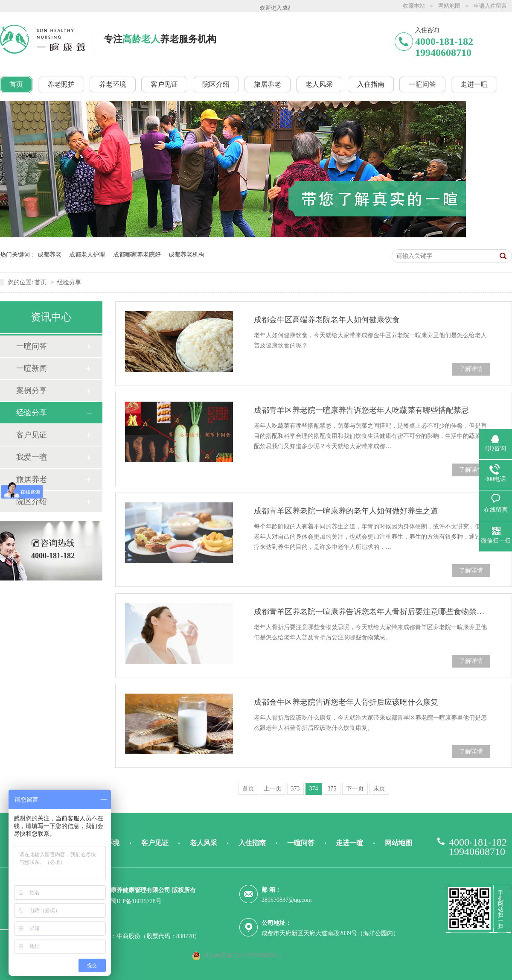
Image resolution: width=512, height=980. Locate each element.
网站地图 (449, 6)
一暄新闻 (32, 368)
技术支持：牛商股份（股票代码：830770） (143, 936)
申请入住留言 (490, 6)
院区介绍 (32, 502)
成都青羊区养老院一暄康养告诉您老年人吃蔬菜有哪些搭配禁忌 (361, 410)
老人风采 (204, 843)
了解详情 (471, 369)
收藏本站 (414, 6)
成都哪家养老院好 (137, 255)
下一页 (355, 789)
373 (295, 789)
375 (332, 789)
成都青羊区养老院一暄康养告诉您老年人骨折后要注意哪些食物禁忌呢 (372, 612)
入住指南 (252, 843)
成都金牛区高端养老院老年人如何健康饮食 (327, 320)
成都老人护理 (87, 255)
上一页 (273, 789)
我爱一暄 (32, 457)
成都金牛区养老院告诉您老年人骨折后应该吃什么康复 (346, 702)
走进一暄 (349, 843)
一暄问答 (32, 346)
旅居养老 (32, 479)
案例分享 (32, 391)
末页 (379, 789)
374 (314, 789)
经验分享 (69, 282)
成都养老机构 (186, 255)
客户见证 (32, 435)
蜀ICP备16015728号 (136, 901)
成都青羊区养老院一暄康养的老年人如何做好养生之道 (346, 511)
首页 (41, 282)
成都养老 (49, 255)
